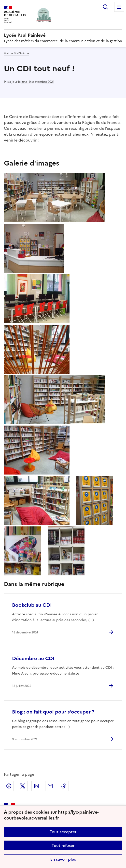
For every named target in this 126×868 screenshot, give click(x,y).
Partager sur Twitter (23, 786)
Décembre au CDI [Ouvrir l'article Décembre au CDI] (33, 658)
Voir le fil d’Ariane (16, 53)
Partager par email (50, 786)
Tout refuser (63, 845)
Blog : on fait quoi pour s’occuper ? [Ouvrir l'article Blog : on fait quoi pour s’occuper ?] (53, 712)
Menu (119, 7)
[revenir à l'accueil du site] (63, 35)
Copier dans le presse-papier (64, 786)
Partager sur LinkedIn (36, 786)
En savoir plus (63, 859)
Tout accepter (63, 832)
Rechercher (105, 7)
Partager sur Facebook (9, 786)
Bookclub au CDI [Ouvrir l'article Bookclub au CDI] (32, 605)
